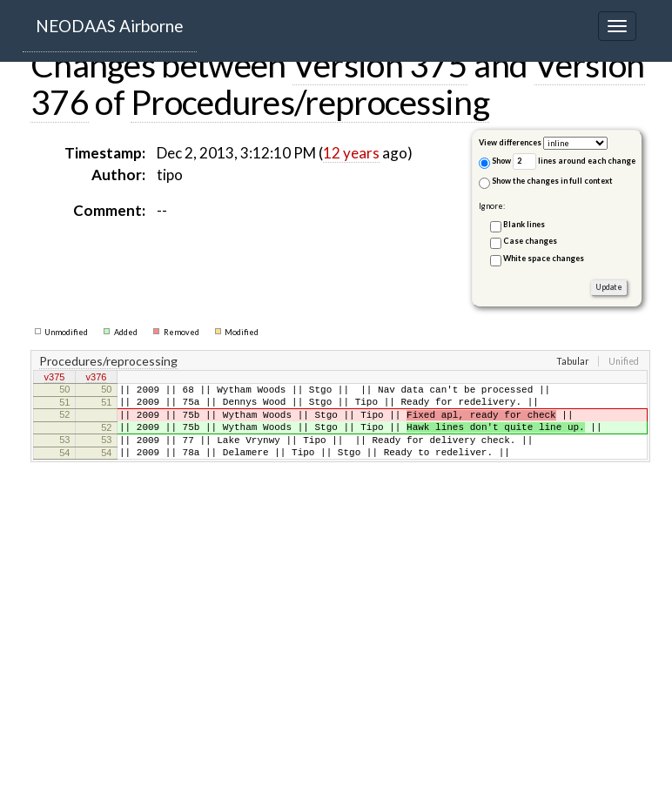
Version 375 (380, 64)
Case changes (530, 241)
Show (495, 162)
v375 (55, 379)
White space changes (544, 258)
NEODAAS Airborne (110, 26)
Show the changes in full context (546, 182)
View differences (510, 142)
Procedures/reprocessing (310, 102)
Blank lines (524, 224)
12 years (351, 153)
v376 (97, 379)
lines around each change (574, 161)
